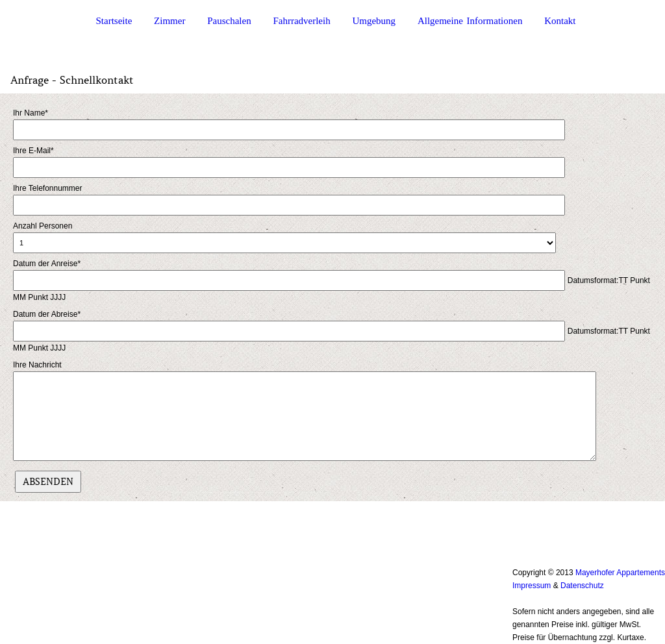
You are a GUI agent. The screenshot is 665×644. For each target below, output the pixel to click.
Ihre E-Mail (33, 151)
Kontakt (560, 21)
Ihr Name (31, 113)
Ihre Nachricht (37, 365)
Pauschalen (229, 21)
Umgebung (374, 21)
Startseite (114, 21)
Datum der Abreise (47, 314)
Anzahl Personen (43, 226)
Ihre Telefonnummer (48, 188)
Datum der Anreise (47, 264)
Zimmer (169, 21)
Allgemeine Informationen (470, 21)
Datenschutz (582, 586)
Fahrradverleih (301, 21)
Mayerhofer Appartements (620, 573)
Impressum (532, 586)
